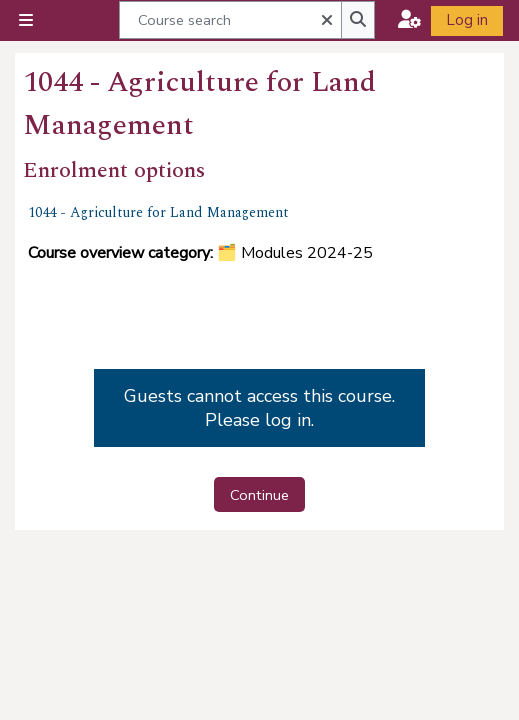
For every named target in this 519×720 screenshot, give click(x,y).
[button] (324, 19)
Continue (259, 495)
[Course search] (230, 19)
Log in (467, 20)
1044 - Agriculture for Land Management (158, 212)
